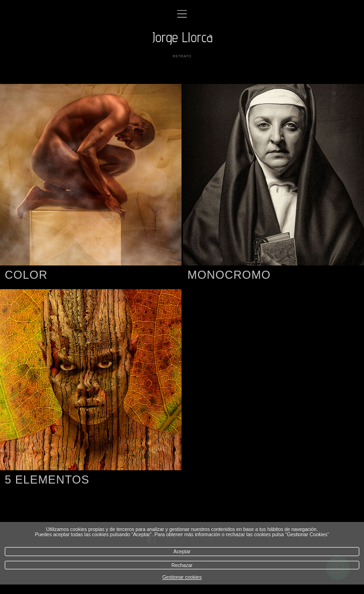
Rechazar (182, 565)
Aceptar (182, 552)
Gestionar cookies (182, 577)
